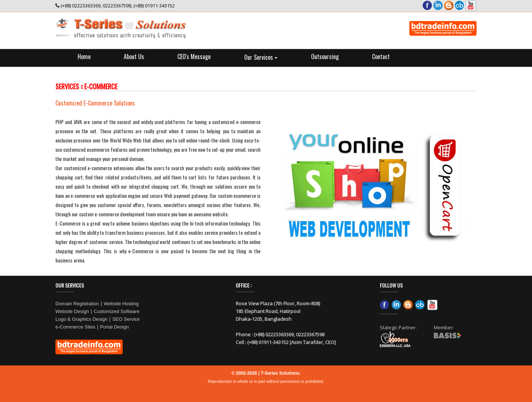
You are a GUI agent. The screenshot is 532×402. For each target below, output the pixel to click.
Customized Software (117, 311)
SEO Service (126, 319)
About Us (134, 56)
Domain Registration (77, 304)
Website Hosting (121, 304)
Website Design (72, 311)
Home (84, 56)
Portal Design (115, 327)
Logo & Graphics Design (81, 319)
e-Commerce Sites (75, 327)
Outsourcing (325, 56)
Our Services (261, 57)
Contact (381, 56)
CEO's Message (194, 56)
